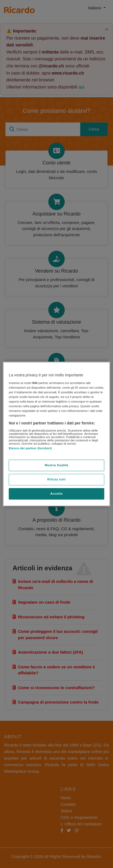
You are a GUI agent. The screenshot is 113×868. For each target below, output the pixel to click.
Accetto (56, 494)
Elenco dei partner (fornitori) (30, 448)
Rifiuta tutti (56, 479)
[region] (56, 434)
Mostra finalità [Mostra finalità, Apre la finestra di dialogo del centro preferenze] (56, 465)
